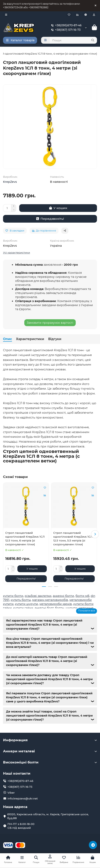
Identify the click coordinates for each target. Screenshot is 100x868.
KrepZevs (10, 182)
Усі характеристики (16, 253)
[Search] (73, 40)
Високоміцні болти (50, 762)
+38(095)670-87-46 (65, 25)
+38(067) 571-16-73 (65, 30)
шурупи (71, 608)
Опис (7, 339)
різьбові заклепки (38, 596)
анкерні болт (44, 608)
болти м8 (82, 596)
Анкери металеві (50, 751)
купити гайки (23, 608)
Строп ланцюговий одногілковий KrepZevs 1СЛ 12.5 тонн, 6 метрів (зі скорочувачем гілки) (25, 539)
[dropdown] (6, 15)
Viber (11, 793)
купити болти (13, 596)
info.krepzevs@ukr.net (23, 798)
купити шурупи (27, 604)
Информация (50, 740)
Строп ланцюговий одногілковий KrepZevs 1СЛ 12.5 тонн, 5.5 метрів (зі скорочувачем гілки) (73, 539)
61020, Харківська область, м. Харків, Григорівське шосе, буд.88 (48, 816)
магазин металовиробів (50, 600)
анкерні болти (63, 596)
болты (60, 608)
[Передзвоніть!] (50, 219)
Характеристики (30, 339)
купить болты (21, 600)
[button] (95, 534)
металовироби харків (56, 604)
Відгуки (55, 339)
